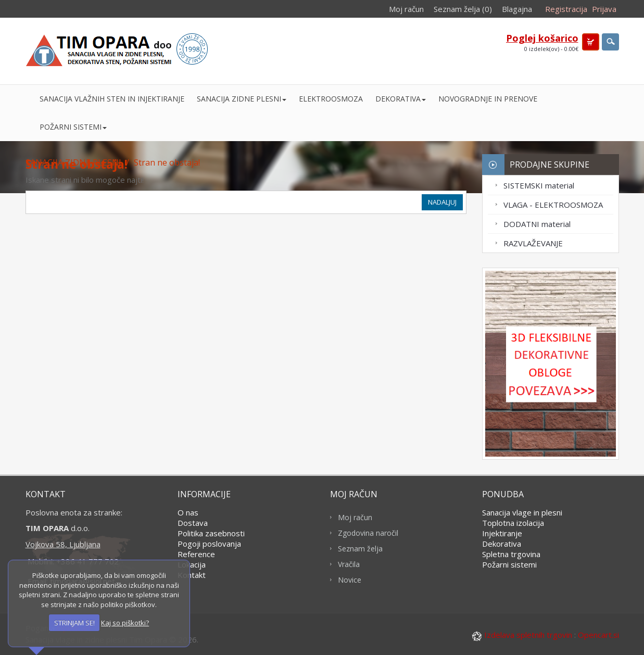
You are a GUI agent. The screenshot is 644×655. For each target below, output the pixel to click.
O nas (188, 512)
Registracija (566, 9)
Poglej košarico (542, 38)
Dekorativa (502, 544)
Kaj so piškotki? (125, 623)
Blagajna (517, 9)
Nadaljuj (442, 202)
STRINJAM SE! (74, 623)
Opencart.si (598, 635)
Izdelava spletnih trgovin (523, 635)
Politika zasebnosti (211, 533)
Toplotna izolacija (513, 523)
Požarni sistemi (509, 564)
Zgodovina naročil (368, 533)
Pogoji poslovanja (209, 544)
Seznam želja (360, 549)
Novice (350, 580)
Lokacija (192, 564)
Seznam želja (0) (463, 9)
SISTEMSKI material (539, 185)
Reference (196, 554)
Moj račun (406, 9)
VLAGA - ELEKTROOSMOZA (553, 205)
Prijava (604, 9)
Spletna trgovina (511, 554)
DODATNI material (537, 224)
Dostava (193, 523)
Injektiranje (502, 533)
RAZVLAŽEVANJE (533, 243)
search (610, 42)
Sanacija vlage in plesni (522, 512)
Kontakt (192, 575)
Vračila (349, 564)
